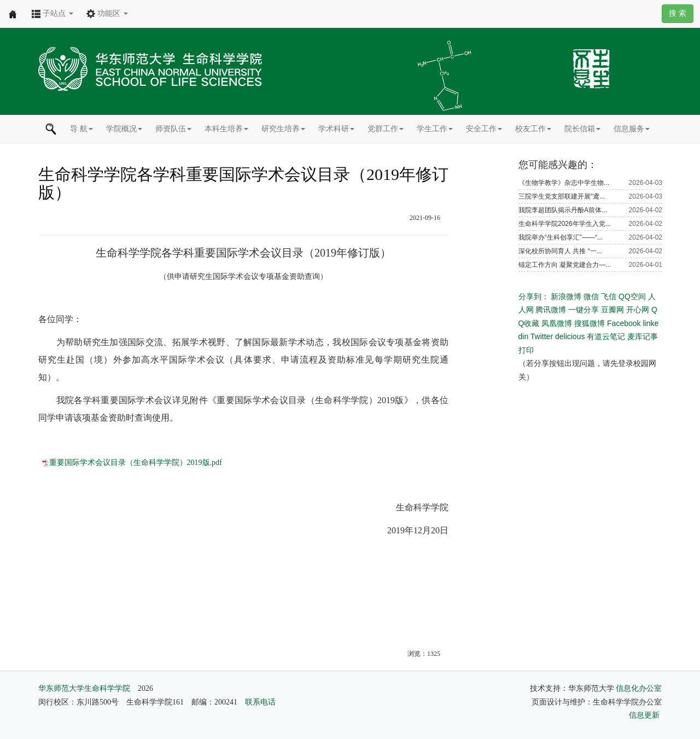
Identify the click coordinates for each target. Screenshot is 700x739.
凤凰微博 (557, 323)
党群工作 (386, 129)
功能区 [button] (107, 13)
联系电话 (260, 702)
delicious (570, 336)
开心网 (638, 310)
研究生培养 (283, 129)
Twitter (542, 336)
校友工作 (533, 129)
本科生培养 (226, 129)
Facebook (624, 323)
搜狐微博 (590, 323)
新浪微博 (566, 296)
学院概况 (124, 129)
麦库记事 (643, 336)
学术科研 (336, 129)
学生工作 (435, 129)
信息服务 (632, 129)
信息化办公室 (639, 688)
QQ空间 (632, 296)
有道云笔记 (606, 336)
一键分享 (584, 310)
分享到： (534, 296)
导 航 (81, 129)
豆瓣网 (612, 310)
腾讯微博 (551, 310)
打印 (526, 350)
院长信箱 (582, 129)
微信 (591, 296)
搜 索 (678, 13)
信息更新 (644, 715)
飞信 (609, 296)
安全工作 (484, 129)
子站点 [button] (52, 13)
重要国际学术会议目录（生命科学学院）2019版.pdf (136, 462)
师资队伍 (173, 129)
